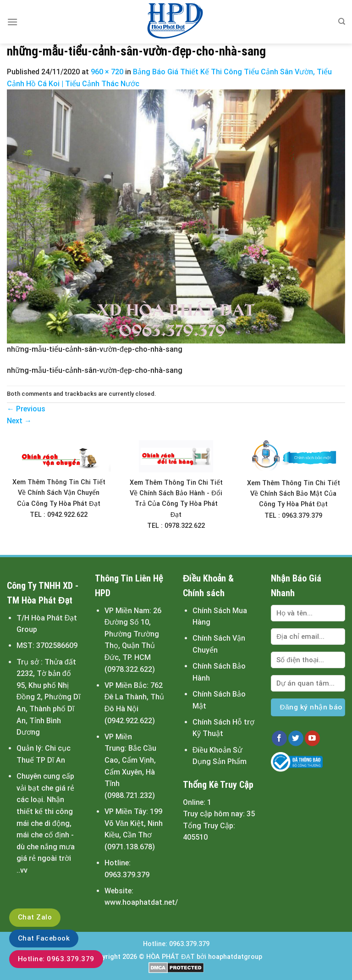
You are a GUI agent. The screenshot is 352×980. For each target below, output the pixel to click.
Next (19, 421)
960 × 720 (107, 72)
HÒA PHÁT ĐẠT (170, 957)
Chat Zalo (35, 917)
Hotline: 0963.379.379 (56, 959)
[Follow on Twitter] (296, 738)
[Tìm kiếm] (342, 22)
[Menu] (12, 22)
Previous (26, 409)
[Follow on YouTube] (312, 738)
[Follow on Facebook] (279, 738)
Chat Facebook (44, 938)
